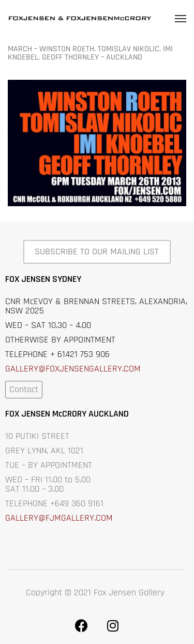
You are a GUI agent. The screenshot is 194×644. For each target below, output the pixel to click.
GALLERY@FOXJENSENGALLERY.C (67, 369)
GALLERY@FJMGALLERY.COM (59, 518)
